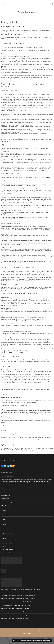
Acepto (47, 640)
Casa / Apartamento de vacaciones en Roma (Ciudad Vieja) (16, 608)
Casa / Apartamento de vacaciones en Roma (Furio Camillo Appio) (17, 612)
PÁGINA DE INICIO (6, 495)
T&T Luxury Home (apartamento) (10, 502)
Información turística (7, 553)
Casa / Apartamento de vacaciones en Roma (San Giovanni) (16, 618)
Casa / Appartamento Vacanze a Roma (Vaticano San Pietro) (16, 605)
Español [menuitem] (49, 638)
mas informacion (39, 640)
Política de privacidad (27, 633)
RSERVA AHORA (6, 505)
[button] (27, 289)
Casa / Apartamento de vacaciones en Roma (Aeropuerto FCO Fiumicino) (19, 598)
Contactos (4, 546)
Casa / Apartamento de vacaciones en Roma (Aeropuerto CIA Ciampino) (19, 595)
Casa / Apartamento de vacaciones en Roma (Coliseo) (15, 615)
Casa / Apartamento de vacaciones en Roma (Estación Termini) (17, 602)
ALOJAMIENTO (5, 499)
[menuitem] (27, 510)
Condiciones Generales (7, 550)
